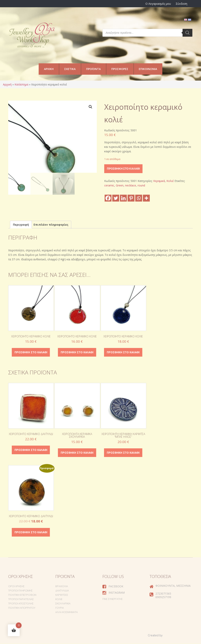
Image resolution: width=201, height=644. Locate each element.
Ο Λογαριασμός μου (158, 4)
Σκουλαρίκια (63, 604)
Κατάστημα (21, 84)
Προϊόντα (93, 69)
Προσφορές (120, 69)
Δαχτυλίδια (62, 591)
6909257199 (163, 598)
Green (120, 185)
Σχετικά (70, 69)
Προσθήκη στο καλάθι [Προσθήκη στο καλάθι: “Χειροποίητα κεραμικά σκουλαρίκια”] (77, 453)
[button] (90, 107)
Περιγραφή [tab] (21, 225)
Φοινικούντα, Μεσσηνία (173, 586)
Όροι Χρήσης (16, 587)
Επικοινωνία (148, 69)
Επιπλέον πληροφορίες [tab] (51, 225)
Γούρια (60, 608)
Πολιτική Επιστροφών (22, 595)
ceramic (109, 185)
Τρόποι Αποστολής (21, 604)
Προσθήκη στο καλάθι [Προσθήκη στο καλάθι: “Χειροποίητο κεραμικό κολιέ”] (31, 352)
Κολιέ (170, 181)
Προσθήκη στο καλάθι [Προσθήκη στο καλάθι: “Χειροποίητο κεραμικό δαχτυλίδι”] (31, 450)
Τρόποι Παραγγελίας (21, 600)
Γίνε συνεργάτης (113, 599)
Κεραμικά (159, 181)
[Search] (187, 33)
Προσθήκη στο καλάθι (123, 169)
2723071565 (163, 594)
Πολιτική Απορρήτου (22, 608)
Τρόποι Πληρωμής (20, 591)
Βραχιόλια (62, 587)
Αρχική (49, 69)
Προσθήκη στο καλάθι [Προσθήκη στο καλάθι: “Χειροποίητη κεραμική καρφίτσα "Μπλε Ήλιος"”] (123, 453)
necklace (131, 185)
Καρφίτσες (62, 595)
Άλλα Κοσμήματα (67, 613)
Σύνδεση (181, 4)
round (141, 185)
